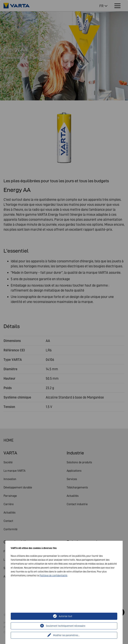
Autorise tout (66, 616)
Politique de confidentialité (53, 575)
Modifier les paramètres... (66, 635)
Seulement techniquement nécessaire (66, 626)
